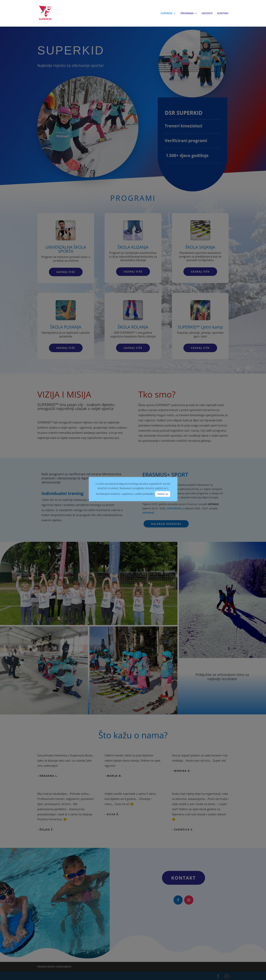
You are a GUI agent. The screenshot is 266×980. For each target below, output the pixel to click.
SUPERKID (166, 13)
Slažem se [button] (163, 494)
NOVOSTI (207, 13)
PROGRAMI (187, 13)
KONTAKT (223, 13)
